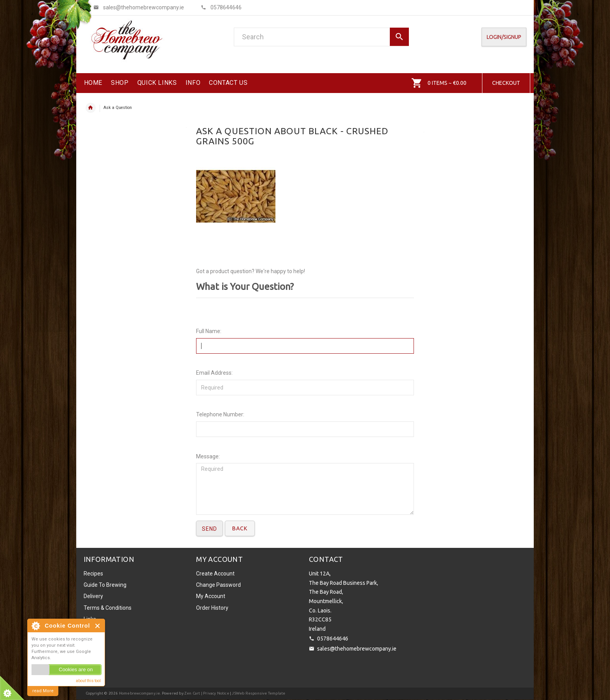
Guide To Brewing (105, 585)
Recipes (93, 574)
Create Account (215, 574)
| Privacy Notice (215, 693)
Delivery (93, 596)
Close (98, 626)
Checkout (506, 83)
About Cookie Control (35, 626)
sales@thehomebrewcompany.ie (357, 649)
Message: (208, 456)
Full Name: (209, 331)
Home (91, 108)
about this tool (88, 681)
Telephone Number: (220, 414)
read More (43, 691)
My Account (211, 596)
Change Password (218, 585)
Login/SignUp (504, 37)
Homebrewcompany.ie (140, 693)
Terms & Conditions (108, 608)
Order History (212, 608)
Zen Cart (192, 693)
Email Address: (214, 373)
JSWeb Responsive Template (259, 693)
